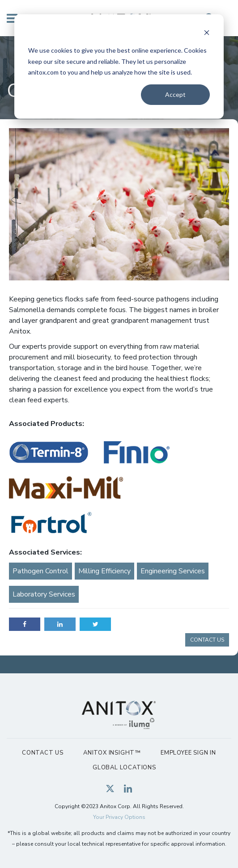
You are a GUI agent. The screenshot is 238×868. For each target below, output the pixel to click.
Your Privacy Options (119, 817)
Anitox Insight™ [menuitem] (112, 753)
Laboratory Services (44, 594)
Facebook (25, 624)
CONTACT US (207, 640)
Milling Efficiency (104, 571)
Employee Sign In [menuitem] (188, 753)
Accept (175, 94)
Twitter (95, 624)
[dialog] (119, 67)
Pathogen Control (40, 571)
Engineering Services (173, 571)
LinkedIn (60, 624)
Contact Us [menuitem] (43, 753)
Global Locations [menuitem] (124, 768)
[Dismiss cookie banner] (207, 34)
